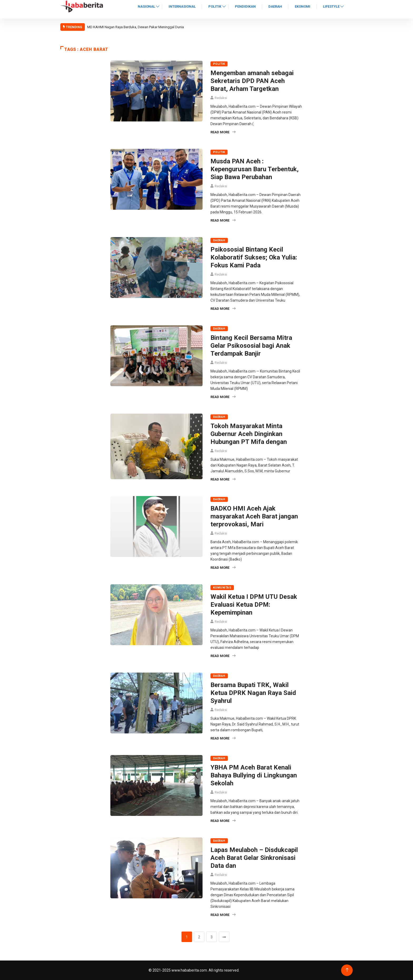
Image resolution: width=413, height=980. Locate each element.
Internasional (182, 6)
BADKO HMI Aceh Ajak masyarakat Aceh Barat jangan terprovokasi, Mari (254, 516)
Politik (215, 6)
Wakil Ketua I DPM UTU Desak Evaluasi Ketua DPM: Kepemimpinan (254, 605)
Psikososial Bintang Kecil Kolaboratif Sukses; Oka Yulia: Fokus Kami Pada (254, 257)
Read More (223, 132)
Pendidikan (245, 6)
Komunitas (222, 588)
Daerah (275, 6)
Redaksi (221, 98)
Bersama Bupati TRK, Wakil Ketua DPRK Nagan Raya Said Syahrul (253, 693)
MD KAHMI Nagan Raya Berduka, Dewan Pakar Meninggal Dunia (136, 27)
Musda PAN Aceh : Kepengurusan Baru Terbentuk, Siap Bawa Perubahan (255, 169)
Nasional (146, 6)
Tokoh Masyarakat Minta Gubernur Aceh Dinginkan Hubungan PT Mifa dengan (249, 434)
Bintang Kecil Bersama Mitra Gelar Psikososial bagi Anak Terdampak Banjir (251, 346)
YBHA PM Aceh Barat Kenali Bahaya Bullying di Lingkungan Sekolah (254, 775)
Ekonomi (303, 6)
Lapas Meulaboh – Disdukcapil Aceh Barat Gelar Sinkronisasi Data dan (254, 858)
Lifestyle (331, 6)
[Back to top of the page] (347, 970)
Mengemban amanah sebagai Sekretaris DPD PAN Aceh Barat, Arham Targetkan (252, 81)
